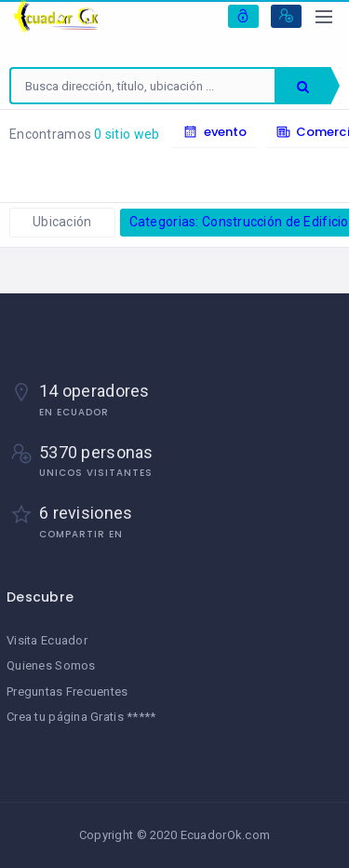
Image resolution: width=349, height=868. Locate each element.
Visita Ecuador (47, 640)
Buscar (303, 87)
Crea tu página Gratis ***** (81, 717)
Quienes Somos (51, 665)
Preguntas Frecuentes (67, 692)
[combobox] (143, 86)
